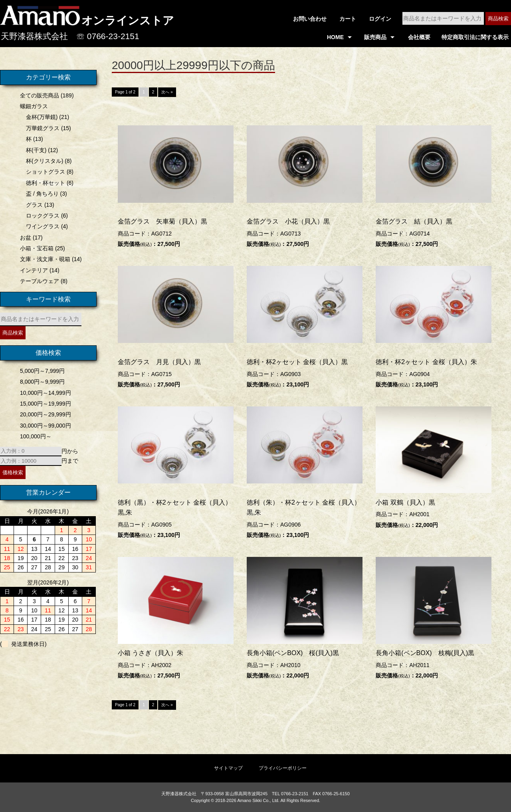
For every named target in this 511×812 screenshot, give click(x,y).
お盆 (24, 238)
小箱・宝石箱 (36, 248)
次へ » (167, 93)
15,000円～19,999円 (44, 404)
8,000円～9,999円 (41, 382)
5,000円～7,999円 (41, 371)
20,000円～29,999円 (44, 414)
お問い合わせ (310, 19)
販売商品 (375, 37)
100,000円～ (35, 436)
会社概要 (419, 37)
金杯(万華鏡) (41, 117)
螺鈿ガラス (33, 106)
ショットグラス (44, 172)
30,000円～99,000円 (44, 426)
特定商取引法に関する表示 (475, 37)
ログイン (380, 19)
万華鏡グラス (42, 128)
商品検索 (498, 19)
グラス (33, 205)
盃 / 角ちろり (41, 194)
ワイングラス (42, 226)
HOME (335, 37)
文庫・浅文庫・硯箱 (44, 259)
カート (348, 19)
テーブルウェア (38, 281)
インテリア (33, 270)
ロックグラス (42, 216)
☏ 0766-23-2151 (108, 36)
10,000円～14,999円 (44, 393)
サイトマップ (228, 768)
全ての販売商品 (38, 95)
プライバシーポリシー (283, 768)
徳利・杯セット (44, 183)
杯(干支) (35, 150)
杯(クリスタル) (43, 161)
